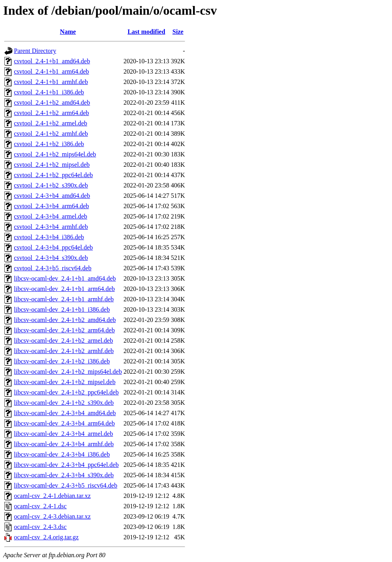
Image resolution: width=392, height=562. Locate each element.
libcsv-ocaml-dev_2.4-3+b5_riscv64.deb (66, 485)
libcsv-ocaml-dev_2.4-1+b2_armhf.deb (64, 351)
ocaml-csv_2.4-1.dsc (40, 506)
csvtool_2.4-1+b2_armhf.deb (51, 134)
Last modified (146, 32)
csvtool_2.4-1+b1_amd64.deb (52, 61)
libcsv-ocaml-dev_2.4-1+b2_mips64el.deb (68, 372)
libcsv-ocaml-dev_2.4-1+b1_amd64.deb (65, 278)
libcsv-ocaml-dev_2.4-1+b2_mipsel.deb (65, 382)
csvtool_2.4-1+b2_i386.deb (49, 144)
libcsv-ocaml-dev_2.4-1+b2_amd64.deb (65, 320)
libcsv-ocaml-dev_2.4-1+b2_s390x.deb (64, 403)
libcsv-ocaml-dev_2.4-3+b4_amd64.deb (65, 413)
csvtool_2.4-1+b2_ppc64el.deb (53, 175)
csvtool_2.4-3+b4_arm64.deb (52, 206)
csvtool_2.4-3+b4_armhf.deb (51, 227)
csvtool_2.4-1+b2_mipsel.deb (52, 165)
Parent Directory (35, 51)
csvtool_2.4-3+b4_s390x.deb (51, 258)
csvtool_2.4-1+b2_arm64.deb (52, 113)
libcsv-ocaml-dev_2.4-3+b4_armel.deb (63, 434)
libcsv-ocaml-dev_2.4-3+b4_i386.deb (62, 454)
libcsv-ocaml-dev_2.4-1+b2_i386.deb (62, 361)
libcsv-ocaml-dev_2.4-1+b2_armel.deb (63, 341)
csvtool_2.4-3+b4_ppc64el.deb (53, 247)
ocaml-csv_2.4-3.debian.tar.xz (52, 516)
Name (68, 32)
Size (178, 32)
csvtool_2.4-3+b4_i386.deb (49, 237)
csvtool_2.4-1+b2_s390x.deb (51, 185)
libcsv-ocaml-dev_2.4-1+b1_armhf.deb (64, 299)
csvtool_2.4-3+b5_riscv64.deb (53, 268)
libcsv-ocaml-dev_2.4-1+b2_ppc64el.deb (66, 392)
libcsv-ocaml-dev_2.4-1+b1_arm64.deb (64, 289)
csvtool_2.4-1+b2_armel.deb (51, 123)
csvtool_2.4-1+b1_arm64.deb (52, 71)
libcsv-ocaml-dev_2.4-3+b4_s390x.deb (64, 475)
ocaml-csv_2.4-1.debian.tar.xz (52, 496)
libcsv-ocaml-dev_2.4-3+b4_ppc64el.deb (66, 465)
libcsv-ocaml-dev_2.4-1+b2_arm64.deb (64, 330)
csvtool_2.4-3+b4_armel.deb (51, 216)
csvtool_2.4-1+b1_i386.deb (49, 92)
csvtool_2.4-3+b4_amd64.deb (52, 196)
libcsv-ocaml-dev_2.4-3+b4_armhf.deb (64, 444)
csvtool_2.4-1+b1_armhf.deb (51, 82)
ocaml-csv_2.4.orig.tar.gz (46, 537)
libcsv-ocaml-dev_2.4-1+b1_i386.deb (62, 309)
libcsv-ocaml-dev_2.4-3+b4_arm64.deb (64, 423)
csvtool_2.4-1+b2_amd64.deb (52, 102)
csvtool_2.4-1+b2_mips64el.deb (55, 154)
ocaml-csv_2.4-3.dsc (40, 527)
